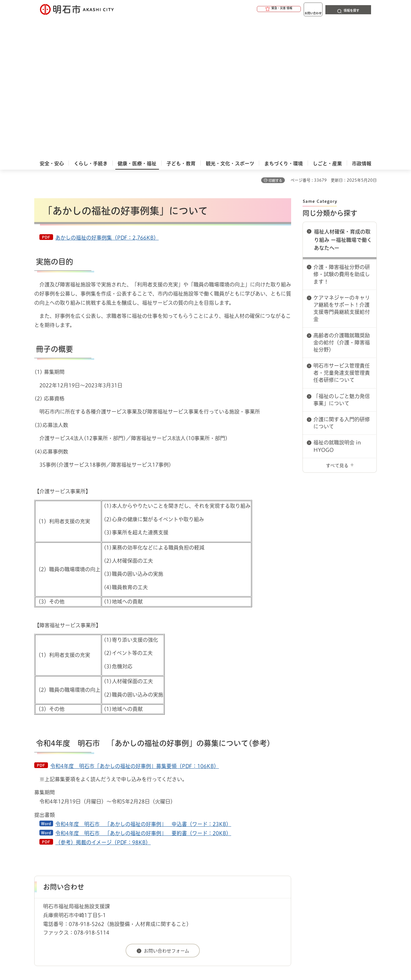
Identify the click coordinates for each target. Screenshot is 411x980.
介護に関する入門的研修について (342, 283)
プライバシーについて (241, 865)
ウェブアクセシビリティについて (160, 865)
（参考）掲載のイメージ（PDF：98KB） (103, 702)
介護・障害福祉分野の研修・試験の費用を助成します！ (342, 134)
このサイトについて (81, 865)
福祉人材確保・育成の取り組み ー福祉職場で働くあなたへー (343, 100)
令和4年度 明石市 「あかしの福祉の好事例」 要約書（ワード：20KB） (143, 693)
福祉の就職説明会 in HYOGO (337, 306)
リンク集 (297, 865)
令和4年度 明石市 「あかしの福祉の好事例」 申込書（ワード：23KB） (143, 684)
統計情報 (223, 951)
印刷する (275, 40)
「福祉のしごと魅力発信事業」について (342, 259)
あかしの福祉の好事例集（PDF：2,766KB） (107, 97)
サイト (338, 865)
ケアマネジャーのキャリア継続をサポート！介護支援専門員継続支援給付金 (342, 168)
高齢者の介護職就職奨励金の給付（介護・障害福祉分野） (342, 202)
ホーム (40, 845)
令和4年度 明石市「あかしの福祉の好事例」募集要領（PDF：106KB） (135, 626)
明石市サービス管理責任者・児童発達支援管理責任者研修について (342, 233)
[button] (257, 9)
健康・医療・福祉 (67, 845)
